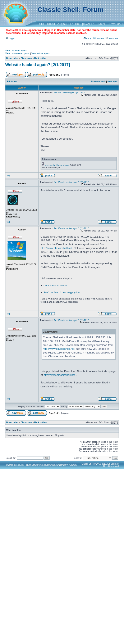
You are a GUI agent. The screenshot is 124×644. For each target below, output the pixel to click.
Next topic (112, 82)
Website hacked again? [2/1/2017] (38, 65)
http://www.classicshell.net (56, 248)
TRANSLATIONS (92, 24)
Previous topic (99, 82)
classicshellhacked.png (57, 165)
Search (98, 39)
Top (8, 176)
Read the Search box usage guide (61, 292)
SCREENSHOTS (73, 24)
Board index (12, 58)
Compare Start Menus (55, 285)
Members (112, 39)
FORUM (50, 24)
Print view (12, 82)
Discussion (26, 58)
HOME (41, 24)
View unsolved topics (16, 50)
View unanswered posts (17, 53)
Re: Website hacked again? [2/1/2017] (71, 182)
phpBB (20, 465)
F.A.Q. (59, 24)
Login (10, 39)
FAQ (87, 39)
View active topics (40, 53)
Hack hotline (40, 58)
